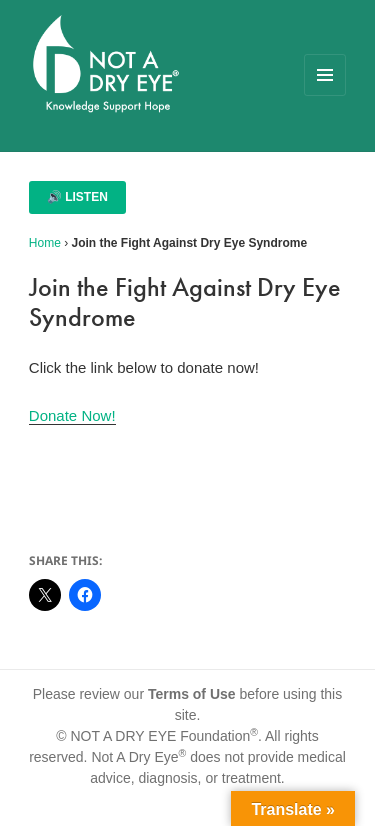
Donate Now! (72, 415)
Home (45, 243)
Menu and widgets (325, 95)
